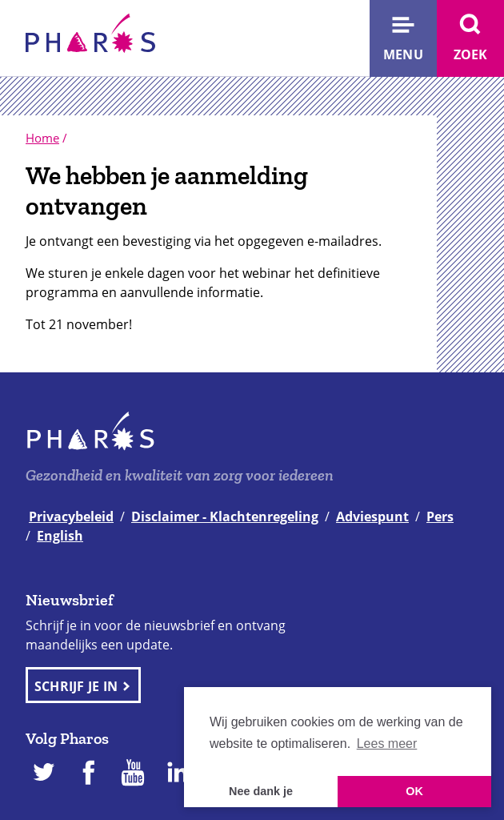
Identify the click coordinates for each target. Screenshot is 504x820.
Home (42, 138)
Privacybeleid (71, 517)
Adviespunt (372, 517)
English (60, 536)
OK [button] (414, 791)
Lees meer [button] (387, 744)
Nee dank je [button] (261, 791)
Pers (440, 517)
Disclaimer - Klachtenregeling (225, 517)
